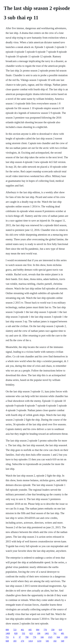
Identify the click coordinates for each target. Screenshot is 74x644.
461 (22, 630)
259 (66, 637)
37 (20, 637)
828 (16, 633)
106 (39, 633)
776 (45, 630)
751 (7, 637)
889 (7, 630)
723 (15, 630)
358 (53, 630)
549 (62, 641)
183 (15, 641)
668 (7, 641)
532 (23, 633)
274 (22, 641)
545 (47, 641)
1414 (31, 641)
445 (30, 630)
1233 (39, 641)
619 (60, 630)
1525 (50, 637)
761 (55, 633)
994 (38, 630)
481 (62, 633)
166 (42, 637)
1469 (8, 633)
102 (55, 641)
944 (58, 637)
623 (31, 633)
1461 (47, 633)
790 (27, 637)
